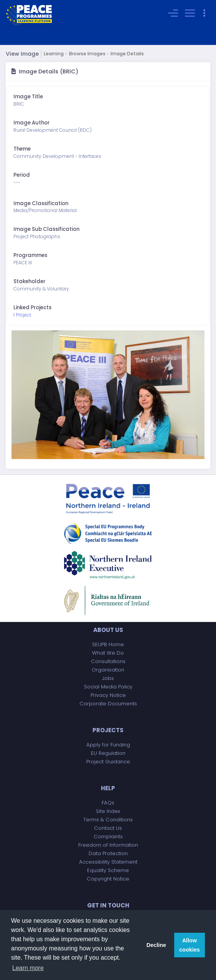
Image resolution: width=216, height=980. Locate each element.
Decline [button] (156, 945)
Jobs (108, 678)
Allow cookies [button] (190, 945)
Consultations (108, 661)
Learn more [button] (28, 968)
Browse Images (87, 54)
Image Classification (41, 203)
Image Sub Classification (46, 229)
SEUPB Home (108, 644)
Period (22, 175)
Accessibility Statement (108, 862)
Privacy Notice (108, 695)
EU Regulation (108, 753)
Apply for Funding (108, 745)
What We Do (108, 653)
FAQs (108, 803)
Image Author (31, 123)
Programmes (30, 255)
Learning (54, 54)
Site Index (108, 811)
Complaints (108, 837)
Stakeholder (29, 281)
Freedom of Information (108, 845)
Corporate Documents (108, 704)
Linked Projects (32, 308)
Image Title (28, 97)
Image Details (127, 54)
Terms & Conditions (108, 820)
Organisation (108, 670)
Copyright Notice (108, 879)
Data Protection (108, 853)
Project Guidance (108, 762)
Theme (22, 149)
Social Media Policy (108, 687)
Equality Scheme (108, 870)
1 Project (22, 315)
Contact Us (108, 828)
